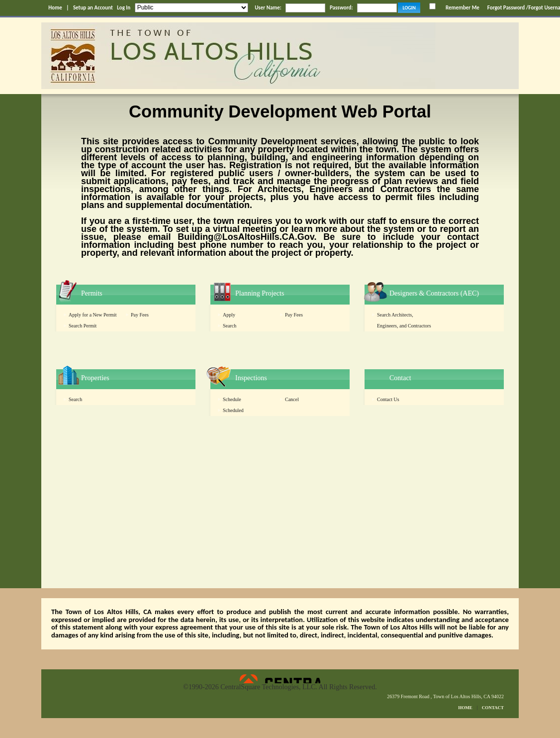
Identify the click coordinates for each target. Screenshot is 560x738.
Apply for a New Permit (93, 315)
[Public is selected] (191, 8)
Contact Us (388, 399)
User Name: (268, 8)
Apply (229, 315)
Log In (124, 8)
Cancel (292, 399)
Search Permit (83, 326)
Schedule (232, 399)
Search (230, 326)
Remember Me (463, 8)
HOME (465, 708)
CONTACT (493, 708)
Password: (341, 8)
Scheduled (233, 410)
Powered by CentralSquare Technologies (280, 679)
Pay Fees (140, 315)
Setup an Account (93, 8)
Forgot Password (506, 8)
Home (55, 8)
